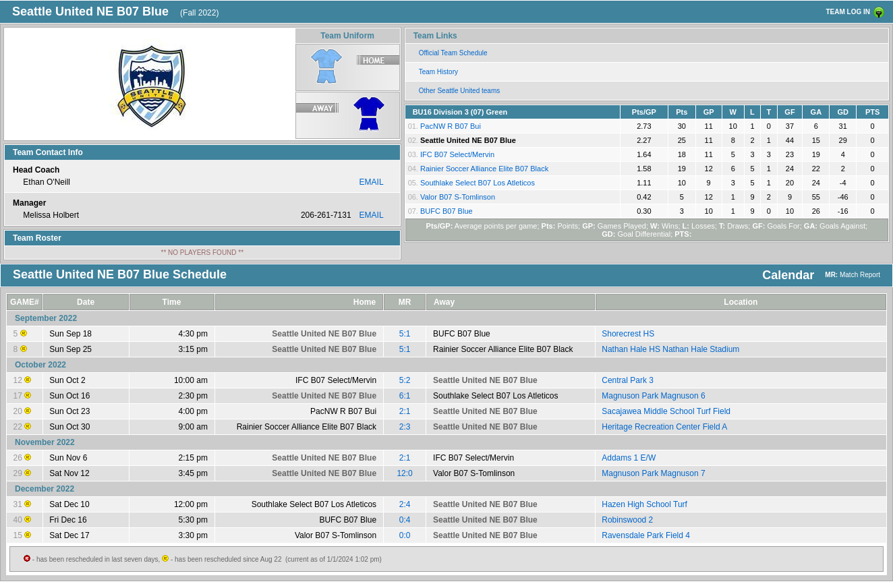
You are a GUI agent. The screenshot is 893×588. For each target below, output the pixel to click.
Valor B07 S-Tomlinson (458, 197)
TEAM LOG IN (848, 12)
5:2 (405, 380)
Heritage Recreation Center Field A (664, 427)
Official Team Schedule (453, 53)
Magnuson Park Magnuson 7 (653, 473)
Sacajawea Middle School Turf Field (666, 411)
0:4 (405, 520)
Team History (438, 72)
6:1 (405, 396)
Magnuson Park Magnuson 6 (653, 396)
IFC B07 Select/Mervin (457, 154)
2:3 (405, 427)
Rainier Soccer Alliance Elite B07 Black (484, 169)
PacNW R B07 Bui (451, 126)
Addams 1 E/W (629, 458)
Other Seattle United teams (460, 91)
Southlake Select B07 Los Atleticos (478, 183)
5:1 (405, 334)
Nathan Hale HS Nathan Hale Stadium (670, 349)
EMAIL (372, 182)
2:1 (405, 411)
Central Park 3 (628, 380)
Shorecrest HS (628, 334)
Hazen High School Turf (644, 504)
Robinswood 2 (627, 520)
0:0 (405, 535)
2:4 (405, 504)
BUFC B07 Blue (446, 211)
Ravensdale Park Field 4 (646, 535)
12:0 (404, 473)
